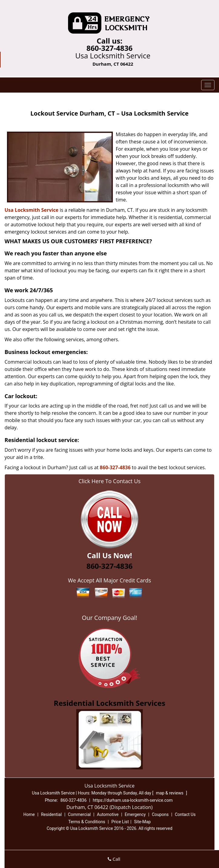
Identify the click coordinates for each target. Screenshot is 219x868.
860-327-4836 (110, 48)
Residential (51, 814)
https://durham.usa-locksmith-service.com (133, 800)
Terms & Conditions (87, 822)
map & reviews (170, 793)
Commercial (79, 814)
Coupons (160, 814)
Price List (120, 822)
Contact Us (185, 814)
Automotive (108, 814)
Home (29, 814)
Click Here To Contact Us (109, 481)
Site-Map (142, 822)
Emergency (135, 814)
